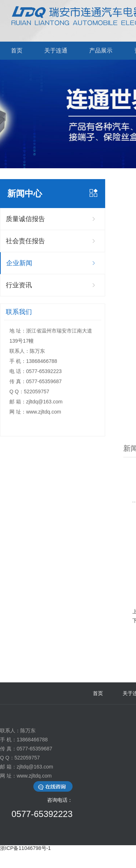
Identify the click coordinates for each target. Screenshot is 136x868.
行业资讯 (19, 285)
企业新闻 (19, 263)
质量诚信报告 (25, 219)
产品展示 (101, 50)
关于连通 (56, 50)
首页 (17, 50)
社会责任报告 (25, 241)
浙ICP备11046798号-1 (25, 848)
